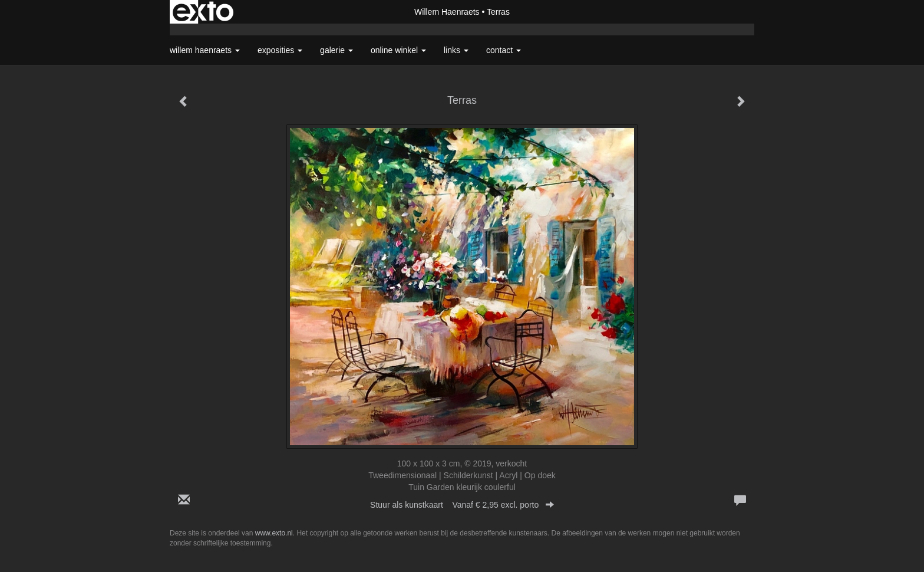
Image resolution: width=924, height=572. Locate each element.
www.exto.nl (274, 533)
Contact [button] (504, 50)
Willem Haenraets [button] (205, 50)
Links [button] (456, 50)
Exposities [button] (280, 50)
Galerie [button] (336, 50)
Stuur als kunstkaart (462, 505)
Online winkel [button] (398, 50)
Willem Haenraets (447, 12)
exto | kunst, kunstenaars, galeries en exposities (203, 12)
